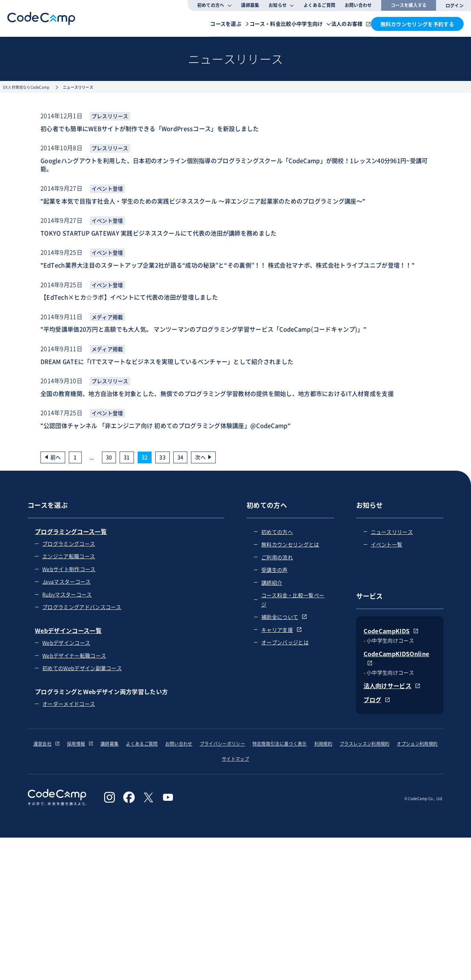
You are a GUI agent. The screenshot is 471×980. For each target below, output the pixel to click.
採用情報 (80, 744)
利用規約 (323, 744)
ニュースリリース (392, 532)
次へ (200, 457)
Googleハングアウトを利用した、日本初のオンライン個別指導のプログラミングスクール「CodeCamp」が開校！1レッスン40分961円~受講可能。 (234, 165)
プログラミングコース (69, 544)
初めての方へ (277, 532)
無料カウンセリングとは (290, 544)
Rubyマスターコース (67, 594)
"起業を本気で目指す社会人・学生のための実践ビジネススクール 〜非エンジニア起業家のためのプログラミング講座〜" (203, 201)
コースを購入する (409, 5)
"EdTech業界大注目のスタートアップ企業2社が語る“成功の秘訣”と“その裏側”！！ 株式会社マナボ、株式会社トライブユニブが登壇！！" (228, 265)
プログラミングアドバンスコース (82, 607)
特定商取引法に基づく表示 (280, 744)
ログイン (455, 6)
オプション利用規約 (417, 744)
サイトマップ (235, 759)
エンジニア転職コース (69, 556)
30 (109, 457)
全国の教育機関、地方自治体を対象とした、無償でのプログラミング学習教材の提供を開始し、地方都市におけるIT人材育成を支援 (217, 393)
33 (162, 457)
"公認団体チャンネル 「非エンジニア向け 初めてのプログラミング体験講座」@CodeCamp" (165, 425)
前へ (56, 457)
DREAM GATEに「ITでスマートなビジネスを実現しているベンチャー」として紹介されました (167, 361)
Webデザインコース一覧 (68, 630)
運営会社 (47, 744)
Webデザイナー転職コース (74, 655)
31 (127, 457)
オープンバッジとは (285, 642)
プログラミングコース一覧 (71, 531)
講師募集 (250, 5)
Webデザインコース (66, 643)
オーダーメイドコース (69, 704)
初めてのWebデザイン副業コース (82, 668)
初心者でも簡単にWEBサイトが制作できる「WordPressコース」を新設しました (150, 128)
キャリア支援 (281, 630)
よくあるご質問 (319, 5)
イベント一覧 (387, 544)
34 (180, 457)
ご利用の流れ (277, 557)
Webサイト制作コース (69, 569)
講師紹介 (272, 583)
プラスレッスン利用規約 (365, 744)
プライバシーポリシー (222, 744)
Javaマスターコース (67, 581)
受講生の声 (275, 570)
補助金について (284, 617)
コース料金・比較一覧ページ (293, 600)
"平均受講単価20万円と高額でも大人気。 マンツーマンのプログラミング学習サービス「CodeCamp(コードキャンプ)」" (203, 329)
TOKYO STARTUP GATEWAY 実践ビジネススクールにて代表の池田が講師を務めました (158, 233)
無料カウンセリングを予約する (417, 24)
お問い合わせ (358, 5)
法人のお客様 (336, 23)
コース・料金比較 (226, 23)
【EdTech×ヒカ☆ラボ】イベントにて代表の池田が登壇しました (129, 297)
